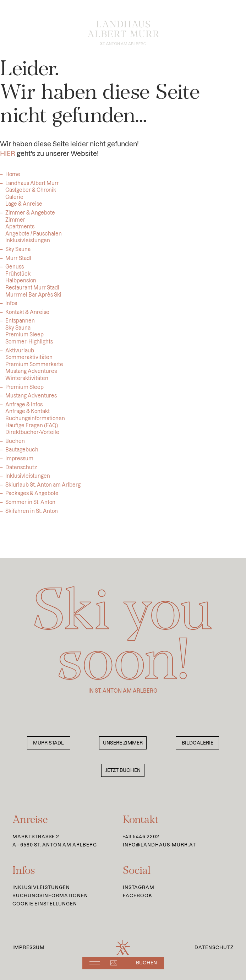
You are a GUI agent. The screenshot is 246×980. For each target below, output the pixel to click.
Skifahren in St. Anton (32, 514)
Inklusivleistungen (28, 479)
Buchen (15, 444)
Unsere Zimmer (123, 743)
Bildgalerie (198, 743)
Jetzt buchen (123, 770)
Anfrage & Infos (24, 407)
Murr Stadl (18, 261)
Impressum (19, 461)
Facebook (138, 895)
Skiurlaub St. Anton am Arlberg (43, 488)
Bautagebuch (22, 453)
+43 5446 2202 (141, 836)
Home (13, 177)
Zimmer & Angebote (30, 216)
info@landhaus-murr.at (159, 845)
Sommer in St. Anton (30, 505)
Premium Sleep (24, 390)
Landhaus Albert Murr (32, 186)
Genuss (15, 270)
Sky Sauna (18, 252)
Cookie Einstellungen (45, 904)
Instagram (139, 887)
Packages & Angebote (32, 496)
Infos (11, 306)
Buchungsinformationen (50, 895)
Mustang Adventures (31, 399)
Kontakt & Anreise (27, 315)
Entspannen (20, 324)
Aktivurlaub (20, 353)
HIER (8, 156)
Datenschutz (21, 470)
